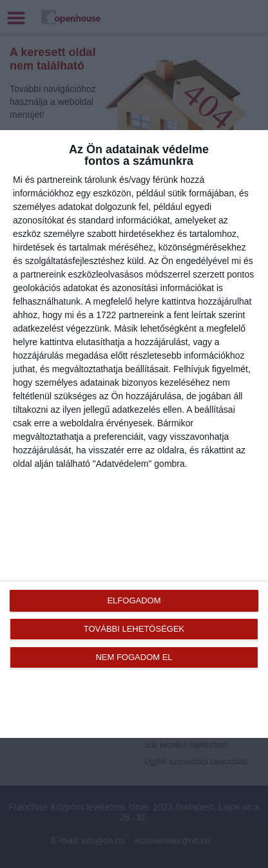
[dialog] (134, 434)
